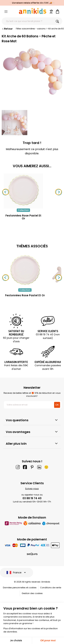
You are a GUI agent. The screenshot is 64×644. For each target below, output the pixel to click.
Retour (7, 29)
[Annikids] (33, 11)
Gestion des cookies (32, 593)
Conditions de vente (51, 588)
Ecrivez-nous (32, 489)
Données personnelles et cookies (20, 588)
